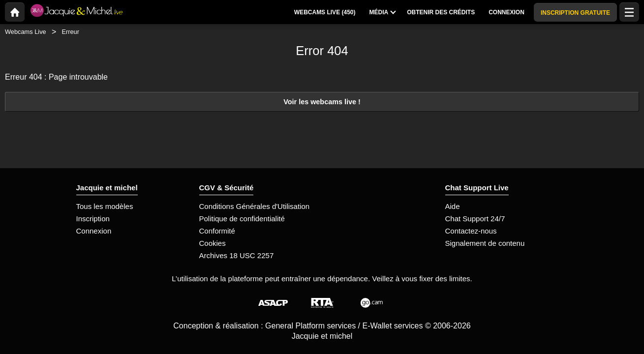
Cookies (213, 243)
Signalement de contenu (485, 243)
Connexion (94, 231)
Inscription (93, 219)
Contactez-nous (471, 231)
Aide (453, 206)
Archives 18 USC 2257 (237, 255)
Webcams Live (26, 32)
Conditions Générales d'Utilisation (255, 206)
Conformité (217, 231)
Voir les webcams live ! (322, 102)
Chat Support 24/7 (475, 219)
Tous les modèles (105, 206)
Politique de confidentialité (242, 219)
